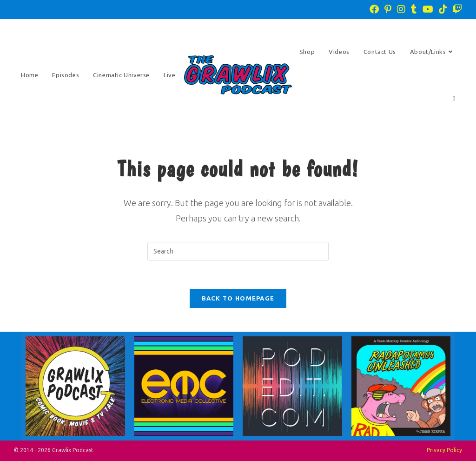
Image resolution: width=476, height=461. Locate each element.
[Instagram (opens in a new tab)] (401, 9)
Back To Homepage (238, 298)
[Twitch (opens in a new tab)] (456, 9)
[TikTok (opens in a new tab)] (443, 9)
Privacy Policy (444, 450)
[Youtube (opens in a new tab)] (428, 9)
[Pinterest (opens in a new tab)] (388, 9)
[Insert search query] (238, 251)
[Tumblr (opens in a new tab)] (414, 9)
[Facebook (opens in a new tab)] (374, 9)
